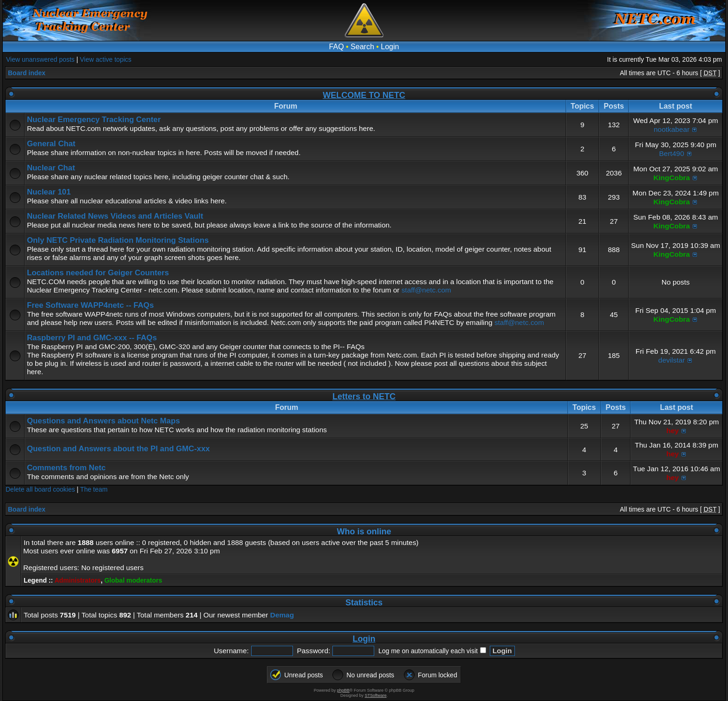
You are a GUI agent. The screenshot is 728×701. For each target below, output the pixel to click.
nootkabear (672, 129)
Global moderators (133, 580)
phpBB (343, 690)
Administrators (78, 580)
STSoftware (376, 695)
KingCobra (672, 178)
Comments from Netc (66, 468)
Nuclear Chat (51, 168)
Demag (282, 615)
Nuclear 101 (49, 192)
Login (390, 47)
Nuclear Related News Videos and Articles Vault (115, 216)
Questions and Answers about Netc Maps (103, 421)
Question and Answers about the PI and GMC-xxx (118, 449)
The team (94, 489)
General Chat (51, 144)
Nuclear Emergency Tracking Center (94, 120)
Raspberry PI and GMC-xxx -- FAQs (92, 338)
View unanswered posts (40, 59)
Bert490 (672, 153)
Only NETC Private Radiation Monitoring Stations (118, 240)
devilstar (672, 360)
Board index (27, 73)
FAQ (337, 47)
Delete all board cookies (40, 489)
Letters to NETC (364, 396)
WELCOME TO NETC (364, 95)
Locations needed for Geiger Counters (98, 273)
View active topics (106, 59)
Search (362, 47)
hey (673, 431)
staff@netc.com (426, 290)
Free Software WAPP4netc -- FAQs (90, 305)
